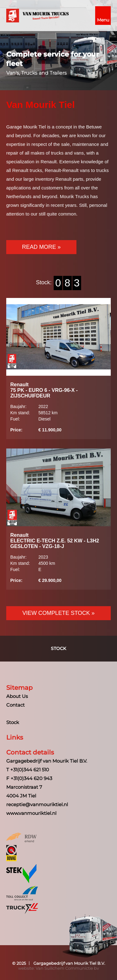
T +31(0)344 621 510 (28, 770)
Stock (58, 648)
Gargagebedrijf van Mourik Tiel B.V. (69, 963)
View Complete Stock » (59, 613)
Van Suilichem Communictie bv (67, 968)
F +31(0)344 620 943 (29, 778)
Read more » (41, 247)
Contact (15, 705)
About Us (17, 696)
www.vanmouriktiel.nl (31, 813)
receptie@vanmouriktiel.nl (37, 804)
